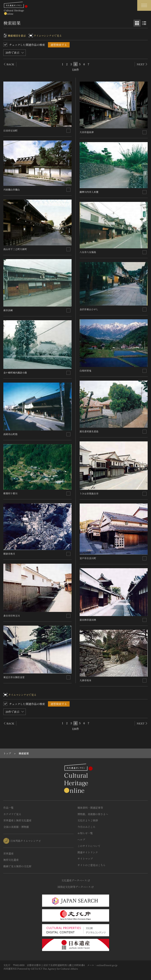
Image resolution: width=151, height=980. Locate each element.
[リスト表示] (144, 23)
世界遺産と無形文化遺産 (17, 820)
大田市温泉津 (87, 132)
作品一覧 (8, 808)
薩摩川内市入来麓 (89, 192)
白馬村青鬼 (86, 371)
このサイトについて (89, 846)
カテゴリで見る (12, 814)
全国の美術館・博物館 (16, 827)
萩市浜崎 (8, 310)
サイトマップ (85, 859)
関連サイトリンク (88, 852)
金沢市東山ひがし (89, 309)
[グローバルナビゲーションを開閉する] (144, 5)
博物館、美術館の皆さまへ (93, 814)
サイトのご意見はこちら (92, 865)
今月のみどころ (86, 827)
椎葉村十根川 (10, 493)
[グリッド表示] (137, 23)
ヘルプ (81, 840)
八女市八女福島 (88, 252)
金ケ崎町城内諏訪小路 (15, 372)
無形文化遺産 (11, 860)
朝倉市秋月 (9, 554)
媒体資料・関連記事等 (90, 808)
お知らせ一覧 (85, 833)
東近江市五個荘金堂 (14, 677)
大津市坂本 (86, 680)
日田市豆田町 (10, 130)
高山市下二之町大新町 (15, 249)
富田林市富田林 (88, 620)
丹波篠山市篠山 (12, 189)
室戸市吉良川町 (88, 558)
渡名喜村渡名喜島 (89, 431)
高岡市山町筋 (10, 434)
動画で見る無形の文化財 (17, 866)
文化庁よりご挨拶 (88, 820)
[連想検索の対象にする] (68, 131)
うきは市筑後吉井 (89, 493)
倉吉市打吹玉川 (12, 616)
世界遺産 (8, 853)
